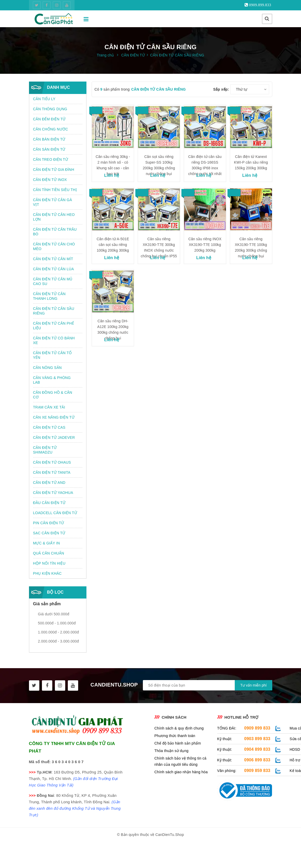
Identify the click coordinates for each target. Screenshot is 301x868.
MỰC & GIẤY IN (47, 543)
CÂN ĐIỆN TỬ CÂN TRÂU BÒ (55, 232)
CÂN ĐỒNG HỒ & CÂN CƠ (53, 395)
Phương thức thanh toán (175, 736)
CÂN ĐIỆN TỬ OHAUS (52, 462)
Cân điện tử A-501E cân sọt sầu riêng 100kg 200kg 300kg (113, 245)
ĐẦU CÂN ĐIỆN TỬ (49, 503)
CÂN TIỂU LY (44, 99)
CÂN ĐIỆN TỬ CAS (49, 427)
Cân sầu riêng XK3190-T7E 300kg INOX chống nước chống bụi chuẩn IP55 (159, 247)
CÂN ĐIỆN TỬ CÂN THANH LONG (49, 296)
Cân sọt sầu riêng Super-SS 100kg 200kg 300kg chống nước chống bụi (159, 165)
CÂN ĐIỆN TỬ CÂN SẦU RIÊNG (54, 311)
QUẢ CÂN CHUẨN (49, 553)
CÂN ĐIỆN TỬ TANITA (52, 472)
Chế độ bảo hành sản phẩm (178, 743)
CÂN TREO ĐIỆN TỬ (51, 159)
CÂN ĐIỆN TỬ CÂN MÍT (53, 259)
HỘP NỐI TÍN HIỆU (49, 563)
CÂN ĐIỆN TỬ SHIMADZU (45, 450)
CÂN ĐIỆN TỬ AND (49, 483)
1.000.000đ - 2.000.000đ (58, 632)
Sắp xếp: (221, 89)
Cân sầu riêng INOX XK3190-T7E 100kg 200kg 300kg (205, 245)
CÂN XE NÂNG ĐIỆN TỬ (54, 417)
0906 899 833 (257, 760)
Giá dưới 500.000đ (54, 614)
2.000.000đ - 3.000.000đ (58, 641)
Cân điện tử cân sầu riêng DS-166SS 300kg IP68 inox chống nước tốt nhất (205, 165)
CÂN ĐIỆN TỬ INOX (50, 180)
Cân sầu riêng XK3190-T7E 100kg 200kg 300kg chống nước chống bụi (251, 247)
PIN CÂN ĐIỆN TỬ (49, 523)
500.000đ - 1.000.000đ (57, 623)
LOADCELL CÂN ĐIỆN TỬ (55, 513)
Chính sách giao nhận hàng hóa (181, 772)
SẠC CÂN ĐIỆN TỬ (49, 533)
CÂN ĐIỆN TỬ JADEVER (54, 437)
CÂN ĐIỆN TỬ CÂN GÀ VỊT (53, 202)
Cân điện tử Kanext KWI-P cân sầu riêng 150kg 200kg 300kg (251, 162)
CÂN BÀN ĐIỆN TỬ (49, 139)
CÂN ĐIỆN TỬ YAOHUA (53, 493)
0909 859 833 (257, 771)
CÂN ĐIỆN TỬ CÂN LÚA (54, 269)
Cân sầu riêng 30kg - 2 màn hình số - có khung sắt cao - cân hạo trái (113, 165)
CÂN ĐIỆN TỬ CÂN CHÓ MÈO (54, 246)
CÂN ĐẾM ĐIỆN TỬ (49, 119)
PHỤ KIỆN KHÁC (47, 573)
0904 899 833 (257, 749)
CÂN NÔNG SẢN (47, 368)
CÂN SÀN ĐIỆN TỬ (49, 149)
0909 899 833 (257, 728)
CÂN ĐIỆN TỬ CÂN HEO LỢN (54, 217)
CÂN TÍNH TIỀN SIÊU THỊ (55, 190)
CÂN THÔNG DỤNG (50, 109)
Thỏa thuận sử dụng (171, 751)
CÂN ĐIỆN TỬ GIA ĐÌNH (54, 170)
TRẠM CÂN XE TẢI (49, 407)
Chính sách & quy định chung (179, 728)
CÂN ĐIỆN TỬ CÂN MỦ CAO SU (53, 281)
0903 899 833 (257, 739)
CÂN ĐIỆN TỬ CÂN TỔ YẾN (53, 355)
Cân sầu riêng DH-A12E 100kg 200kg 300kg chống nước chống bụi (113, 330)
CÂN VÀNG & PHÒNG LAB (52, 380)
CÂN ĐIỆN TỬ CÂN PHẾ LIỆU (54, 326)
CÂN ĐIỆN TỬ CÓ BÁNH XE (54, 340)
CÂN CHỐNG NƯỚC (51, 129)
